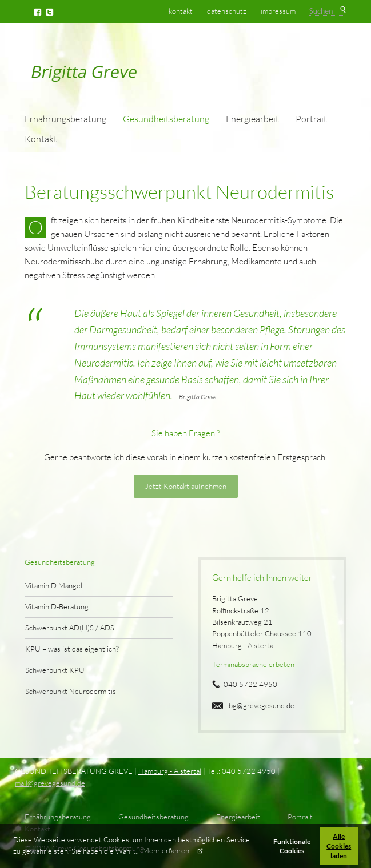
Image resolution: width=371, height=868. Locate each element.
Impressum (278, 11)
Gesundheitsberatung (166, 119)
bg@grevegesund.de (262, 705)
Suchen (343, 10)
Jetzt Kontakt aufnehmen (186, 486)
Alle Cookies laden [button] (339, 846)
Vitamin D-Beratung (57, 606)
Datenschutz (227, 11)
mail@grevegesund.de (50, 783)
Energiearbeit (252, 119)
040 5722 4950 (250, 684)
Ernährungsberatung (65, 119)
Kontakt (41, 139)
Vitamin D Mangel (54, 585)
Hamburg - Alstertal (170, 771)
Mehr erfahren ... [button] (169, 850)
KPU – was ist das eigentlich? (72, 649)
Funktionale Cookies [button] (292, 846)
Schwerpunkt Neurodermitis (71, 691)
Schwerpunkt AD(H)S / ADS (70, 628)
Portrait (311, 119)
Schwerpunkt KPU (55, 670)
